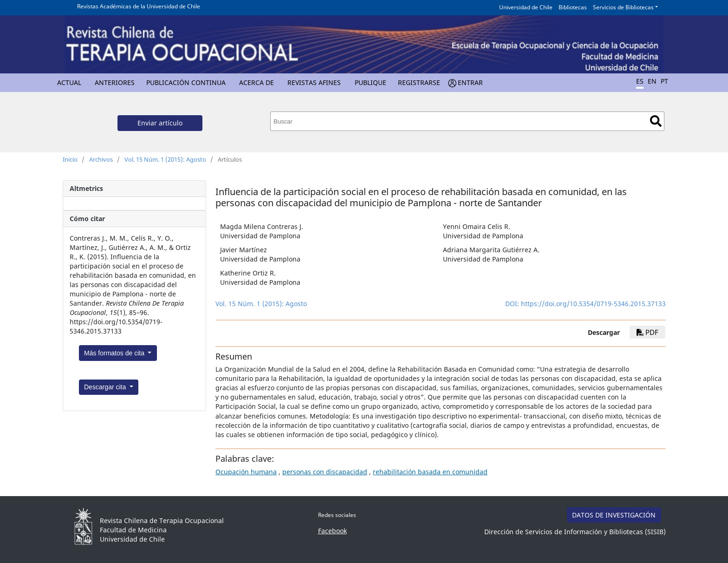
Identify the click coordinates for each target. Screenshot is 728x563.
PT (664, 81)
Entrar (470, 82)
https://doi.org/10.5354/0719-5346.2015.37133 (593, 304)
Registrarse (419, 82)
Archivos (101, 159)
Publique (370, 82)
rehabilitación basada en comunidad (430, 472)
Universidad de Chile (526, 7)
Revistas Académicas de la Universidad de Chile (139, 6)
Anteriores (115, 82)
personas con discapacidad (325, 472)
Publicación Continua (186, 82)
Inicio (70, 159)
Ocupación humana (246, 472)
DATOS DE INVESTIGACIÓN (614, 515)
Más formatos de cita (115, 353)
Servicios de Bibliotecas (623, 7)
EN (652, 81)
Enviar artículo (160, 123)
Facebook (332, 531)
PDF (647, 332)
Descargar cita (106, 387)
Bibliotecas (573, 7)
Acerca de (257, 82)
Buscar (656, 121)
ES (640, 81)
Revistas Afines (314, 82)
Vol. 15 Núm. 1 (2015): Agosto (165, 159)
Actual (69, 82)
